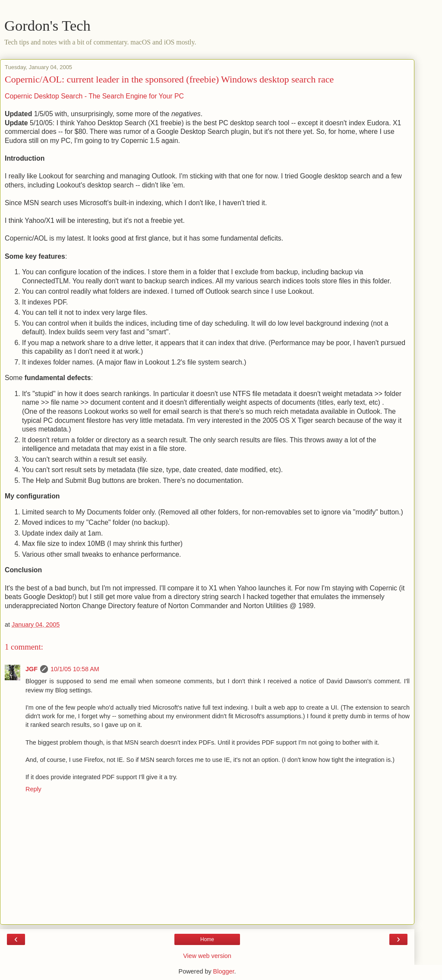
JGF (32, 669)
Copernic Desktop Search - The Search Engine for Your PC (94, 96)
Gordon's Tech (47, 25)
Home (207, 939)
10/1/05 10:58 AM (75, 669)
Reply (33, 789)
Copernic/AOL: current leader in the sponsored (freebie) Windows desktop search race (169, 79)
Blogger (224, 971)
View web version (207, 956)
